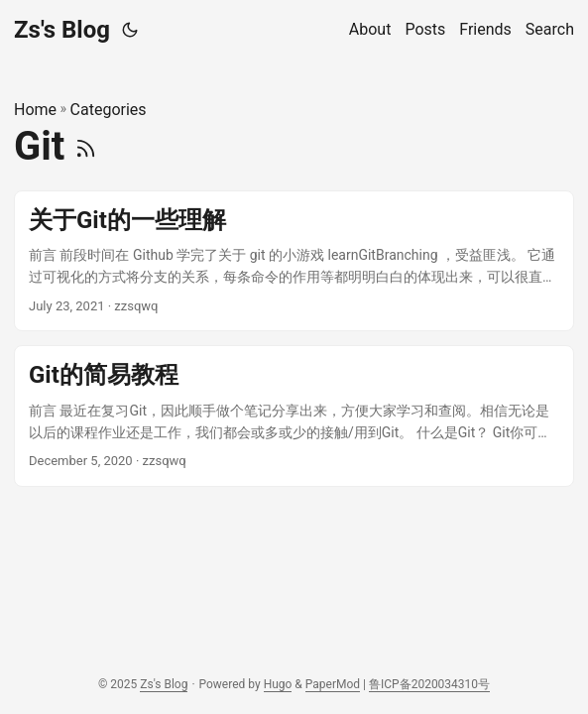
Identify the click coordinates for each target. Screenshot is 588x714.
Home (35, 110)
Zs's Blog (62, 30)
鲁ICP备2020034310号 (429, 684)
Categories (109, 110)
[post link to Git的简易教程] (294, 416)
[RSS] (86, 146)
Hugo (278, 684)
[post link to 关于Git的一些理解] (294, 261)
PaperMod (333, 684)
